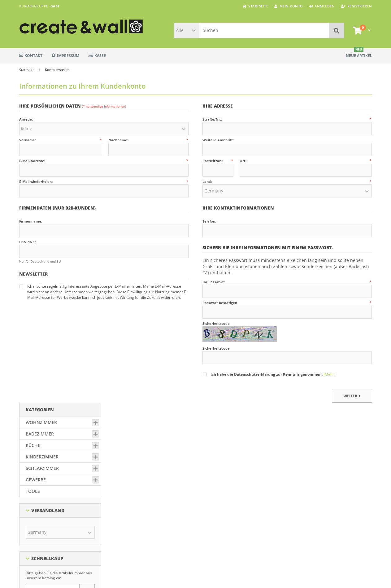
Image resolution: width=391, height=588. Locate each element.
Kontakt (31, 56)
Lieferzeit (207, 486)
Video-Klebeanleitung (218, 501)
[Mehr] (329, 374)
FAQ (203, 517)
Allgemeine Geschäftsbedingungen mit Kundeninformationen (146, 496)
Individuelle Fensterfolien (222, 493)
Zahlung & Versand (128, 478)
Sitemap (206, 478)
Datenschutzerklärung (131, 486)
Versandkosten (158, 568)
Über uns (207, 524)
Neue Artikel (359, 53)
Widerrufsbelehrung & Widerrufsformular (148, 522)
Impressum (65, 56)
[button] (186, 30)
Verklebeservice (213, 509)
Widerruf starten (126, 530)
